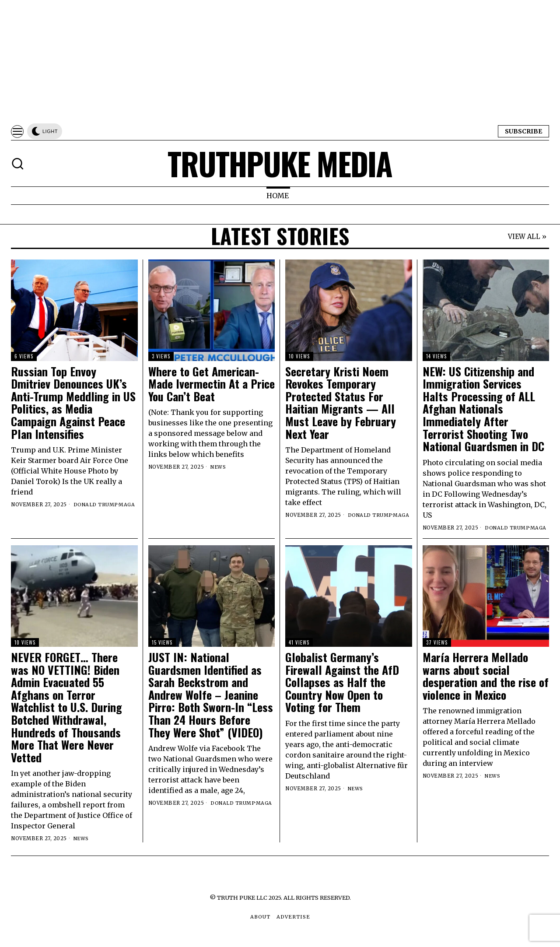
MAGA (127, 505)
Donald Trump (96, 505)
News (219, 467)
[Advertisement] (262, 61)
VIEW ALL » (527, 237)
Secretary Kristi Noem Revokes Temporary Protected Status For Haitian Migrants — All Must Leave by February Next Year (341, 403)
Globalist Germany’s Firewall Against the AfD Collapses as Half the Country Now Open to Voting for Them (342, 682)
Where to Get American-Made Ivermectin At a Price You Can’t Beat (212, 384)
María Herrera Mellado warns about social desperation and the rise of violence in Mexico (486, 676)
